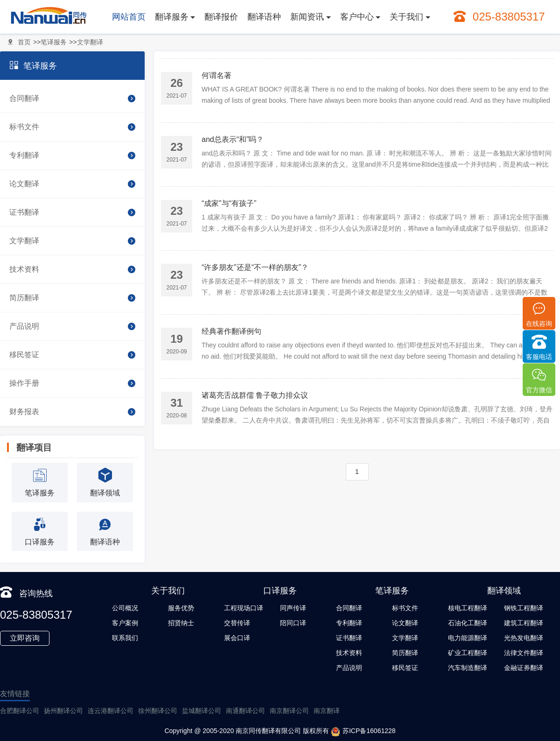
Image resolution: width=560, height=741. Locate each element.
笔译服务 (54, 42)
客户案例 (125, 623)
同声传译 (293, 608)
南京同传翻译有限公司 (268, 731)
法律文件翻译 (524, 653)
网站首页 (129, 17)
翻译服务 (172, 17)
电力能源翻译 (468, 638)
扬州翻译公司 (63, 711)
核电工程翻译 (468, 608)
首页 (24, 42)
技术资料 (72, 269)
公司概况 (125, 608)
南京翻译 (327, 711)
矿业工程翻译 (468, 653)
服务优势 (181, 608)
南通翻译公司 (245, 711)
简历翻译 (72, 298)
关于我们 (406, 17)
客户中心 (357, 17)
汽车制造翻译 (468, 668)
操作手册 (72, 383)
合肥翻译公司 (20, 711)
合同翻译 (72, 99)
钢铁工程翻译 (524, 608)
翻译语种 (264, 17)
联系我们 (125, 638)
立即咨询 (25, 638)
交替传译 (237, 623)
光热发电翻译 (524, 638)
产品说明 (72, 326)
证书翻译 (72, 212)
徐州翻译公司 (158, 711)
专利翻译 (72, 155)
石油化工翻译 (468, 623)
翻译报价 (221, 17)
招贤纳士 (181, 623)
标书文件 (72, 127)
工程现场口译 (244, 608)
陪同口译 (293, 623)
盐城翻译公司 (202, 711)
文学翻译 (90, 42)
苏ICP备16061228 (363, 732)
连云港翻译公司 (111, 711)
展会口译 (237, 638)
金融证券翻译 (524, 668)
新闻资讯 (307, 17)
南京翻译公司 (289, 711)
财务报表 (72, 412)
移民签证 (72, 355)
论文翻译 (72, 184)
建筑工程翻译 (524, 623)
